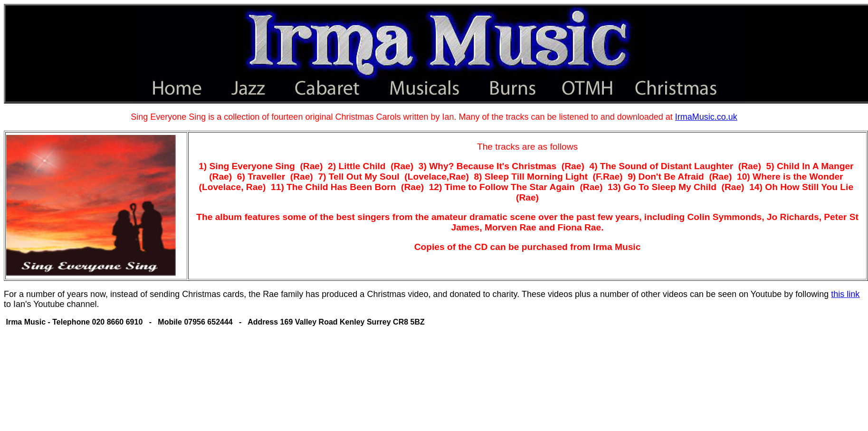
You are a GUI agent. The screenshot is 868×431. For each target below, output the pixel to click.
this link (845, 294)
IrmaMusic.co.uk (706, 117)
